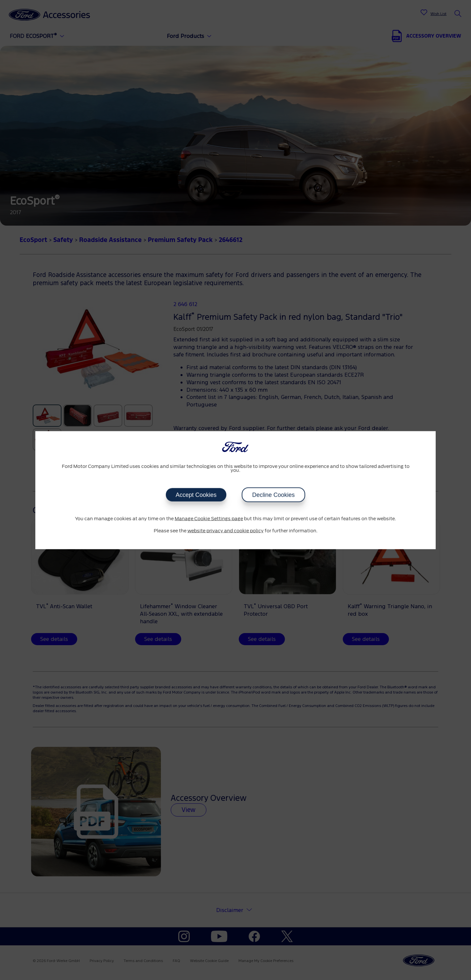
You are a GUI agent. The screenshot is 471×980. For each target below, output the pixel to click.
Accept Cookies (196, 495)
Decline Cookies (273, 495)
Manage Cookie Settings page (209, 519)
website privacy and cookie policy (226, 531)
